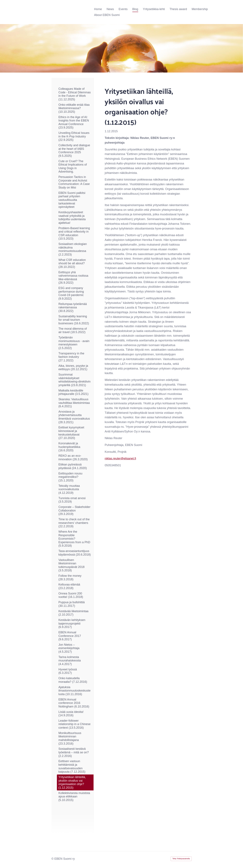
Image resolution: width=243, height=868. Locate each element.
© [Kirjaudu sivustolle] (53, 859)
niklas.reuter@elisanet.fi (120, 458)
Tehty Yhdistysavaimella (181, 859)
